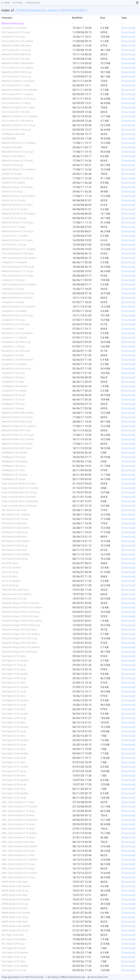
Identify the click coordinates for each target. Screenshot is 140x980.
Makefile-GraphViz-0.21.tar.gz (19, 125)
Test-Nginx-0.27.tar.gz (14, 771)
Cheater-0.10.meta (12, 174)
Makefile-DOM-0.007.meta (16, 430)
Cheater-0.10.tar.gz (12, 192)
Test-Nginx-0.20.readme (15, 674)
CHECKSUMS (9, 138)
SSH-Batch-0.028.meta (14, 523)
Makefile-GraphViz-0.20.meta (18, 81)
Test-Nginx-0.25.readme (15, 740)
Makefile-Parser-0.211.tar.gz (18, 271)
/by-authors (50, 10)
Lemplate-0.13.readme (14, 391)
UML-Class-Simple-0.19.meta (18, 829)
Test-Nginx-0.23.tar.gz (14, 718)
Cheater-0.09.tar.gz (12, 165)
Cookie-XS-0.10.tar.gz (14, 218)
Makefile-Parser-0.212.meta (17, 417)
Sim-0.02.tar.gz (10, 572)
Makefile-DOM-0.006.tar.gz (17, 422)
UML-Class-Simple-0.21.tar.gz (18, 864)
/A (66, 10)
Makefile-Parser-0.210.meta (17, 205)
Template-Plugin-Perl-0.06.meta (19, 643)
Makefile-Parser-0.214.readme (19, 169)
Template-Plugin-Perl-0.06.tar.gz (20, 652)
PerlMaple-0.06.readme (15, 461)
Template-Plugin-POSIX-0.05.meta (21, 616)
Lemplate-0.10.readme (14, 311)
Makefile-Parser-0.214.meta (17, 161)
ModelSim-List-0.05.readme (17, 333)
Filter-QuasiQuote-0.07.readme (19, 284)
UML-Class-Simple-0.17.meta (18, 802)
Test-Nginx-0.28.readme (15, 780)
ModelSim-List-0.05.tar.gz (16, 342)
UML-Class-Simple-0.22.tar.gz (18, 877)
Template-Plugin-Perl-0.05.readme (21, 634)
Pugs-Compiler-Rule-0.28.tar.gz (19, 506)
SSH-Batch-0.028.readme (16, 528)
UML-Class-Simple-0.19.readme (19, 833)
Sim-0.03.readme (11, 581)
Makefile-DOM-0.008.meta (16, 54)
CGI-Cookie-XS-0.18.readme (17, 121)
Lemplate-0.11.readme (14, 338)
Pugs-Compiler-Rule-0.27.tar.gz (19, 492)
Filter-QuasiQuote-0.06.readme (19, 258)
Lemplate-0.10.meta (13, 302)
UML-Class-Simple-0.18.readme (19, 820)
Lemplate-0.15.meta (13, 289)
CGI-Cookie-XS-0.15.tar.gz (16, 50)
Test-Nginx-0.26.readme (15, 753)
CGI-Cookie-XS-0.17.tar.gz (16, 103)
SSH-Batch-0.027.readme (16, 515)
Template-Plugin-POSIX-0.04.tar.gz (21, 612)
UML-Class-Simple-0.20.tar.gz (18, 851)
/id (62, 10)
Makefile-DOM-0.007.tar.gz (17, 448)
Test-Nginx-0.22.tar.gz (14, 705)
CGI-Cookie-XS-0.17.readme (17, 94)
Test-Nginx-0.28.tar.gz (14, 784)
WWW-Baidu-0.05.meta (15, 908)
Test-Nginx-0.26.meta (14, 749)
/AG (71, 10)
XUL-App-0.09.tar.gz (13, 944)
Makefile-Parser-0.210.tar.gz (18, 231)
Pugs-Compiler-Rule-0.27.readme (20, 488)
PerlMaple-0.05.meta (13, 404)
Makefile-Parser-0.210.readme (19, 214)
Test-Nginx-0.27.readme (15, 767)
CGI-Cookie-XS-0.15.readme (17, 41)
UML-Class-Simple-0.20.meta (18, 842)
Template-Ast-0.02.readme (17, 594)
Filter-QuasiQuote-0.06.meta (18, 253)
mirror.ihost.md (99, 977)
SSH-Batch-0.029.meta (14, 537)
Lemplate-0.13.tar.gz (13, 399)
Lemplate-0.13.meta (13, 382)
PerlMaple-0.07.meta (13, 470)
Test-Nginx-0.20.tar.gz (14, 678)
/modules (33, 10)
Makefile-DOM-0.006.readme (18, 413)
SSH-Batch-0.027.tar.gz (15, 519)
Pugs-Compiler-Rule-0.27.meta (19, 484)
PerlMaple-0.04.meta (13, 377)
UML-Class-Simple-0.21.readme (19, 860)
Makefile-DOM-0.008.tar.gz (17, 72)
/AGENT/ (81, 10)
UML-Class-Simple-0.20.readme (19, 846)
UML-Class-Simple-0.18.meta (18, 815)
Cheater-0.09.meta (12, 147)
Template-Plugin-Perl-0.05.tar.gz (20, 638)
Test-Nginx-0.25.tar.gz (14, 745)
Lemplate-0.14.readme (14, 262)
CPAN (21, 10)
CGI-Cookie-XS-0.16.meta (16, 59)
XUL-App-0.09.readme (14, 939)
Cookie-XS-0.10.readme (15, 209)
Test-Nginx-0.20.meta (14, 669)
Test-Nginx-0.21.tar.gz (14, 691)
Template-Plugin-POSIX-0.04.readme (22, 607)
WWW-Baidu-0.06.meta (15, 922)
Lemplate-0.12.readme (14, 364)
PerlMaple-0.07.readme (15, 475)
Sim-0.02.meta (10, 563)
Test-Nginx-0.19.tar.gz (14, 665)
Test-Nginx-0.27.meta (14, 762)
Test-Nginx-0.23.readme (15, 714)
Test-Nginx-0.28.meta (14, 776)
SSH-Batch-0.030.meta (14, 550)
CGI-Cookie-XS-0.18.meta (16, 112)
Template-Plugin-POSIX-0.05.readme (22, 621)
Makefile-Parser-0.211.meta (17, 240)
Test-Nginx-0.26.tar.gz (14, 758)
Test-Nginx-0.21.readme (15, 687)
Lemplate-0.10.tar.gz (13, 320)
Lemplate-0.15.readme (14, 28)
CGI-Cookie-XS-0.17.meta (16, 85)
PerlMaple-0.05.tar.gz (14, 457)
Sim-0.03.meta (10, 576)
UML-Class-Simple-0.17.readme (19, 807)
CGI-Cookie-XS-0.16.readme (17, 68)
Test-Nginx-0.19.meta (14, 656)
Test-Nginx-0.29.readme (15, 793)
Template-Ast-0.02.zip (14, 599)
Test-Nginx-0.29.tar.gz (14, 798)
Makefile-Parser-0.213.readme (19, 143)
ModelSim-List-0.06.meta (16, 351)
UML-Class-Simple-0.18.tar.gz (18, 824)
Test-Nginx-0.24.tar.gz (14, 731)
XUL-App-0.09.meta (13, 935)
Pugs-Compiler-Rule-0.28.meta (19, 497)
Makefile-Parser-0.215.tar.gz (18, 222)
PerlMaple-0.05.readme (15, 453)
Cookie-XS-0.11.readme (15, 236)
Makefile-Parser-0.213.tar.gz (18, 152)
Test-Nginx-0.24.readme (15, 727)
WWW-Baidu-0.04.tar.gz (15, 904)
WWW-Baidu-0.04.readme (16, 899)
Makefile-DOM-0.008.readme (18, 63)
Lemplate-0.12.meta (13, 355)
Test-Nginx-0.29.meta (14, 789)
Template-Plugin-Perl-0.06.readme (21, 647)
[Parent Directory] (13, 23)
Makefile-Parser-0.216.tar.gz (18, 315)
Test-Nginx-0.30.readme (15, 953)
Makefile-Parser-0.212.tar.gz (18, 435)
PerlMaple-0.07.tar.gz (14, 479)
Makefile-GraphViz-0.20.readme (20, 90)
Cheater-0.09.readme (13, 156)
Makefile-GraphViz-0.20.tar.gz (19, 99)
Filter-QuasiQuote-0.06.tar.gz (18, 267)
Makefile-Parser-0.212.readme (19, 426)
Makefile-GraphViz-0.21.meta (18, 107)
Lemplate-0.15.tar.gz (13, 37)
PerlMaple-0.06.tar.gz (14, 466)
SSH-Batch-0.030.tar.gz (15, 559)
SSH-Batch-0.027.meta (14, 510)
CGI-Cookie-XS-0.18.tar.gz (16, 130)
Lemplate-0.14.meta (13, 408)
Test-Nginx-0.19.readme (15, 661)
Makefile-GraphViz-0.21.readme (20, 116)
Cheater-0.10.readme (13, 183)
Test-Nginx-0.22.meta (14, 696)
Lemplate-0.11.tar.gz (13, 346)
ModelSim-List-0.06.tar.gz (16, 368)
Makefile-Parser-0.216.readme (19, 307)
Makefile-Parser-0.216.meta (17, 298)
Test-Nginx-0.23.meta (14, 709)
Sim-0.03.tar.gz (10, 585)
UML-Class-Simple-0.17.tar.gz (18, 811)
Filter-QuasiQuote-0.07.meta (18, 276)
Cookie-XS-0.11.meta (14, 227)
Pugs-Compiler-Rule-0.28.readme (20, 501)
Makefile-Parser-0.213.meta (17, 444)
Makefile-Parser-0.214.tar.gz (18, 178)
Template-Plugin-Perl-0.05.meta (19, 630)
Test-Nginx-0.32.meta (14, 961)
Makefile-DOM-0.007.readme (18, 439)
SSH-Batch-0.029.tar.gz (15, 545)
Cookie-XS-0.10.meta (14, 200)
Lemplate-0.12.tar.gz (13, 373)
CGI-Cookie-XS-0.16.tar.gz (16, 76)
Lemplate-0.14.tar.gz (13, 280)
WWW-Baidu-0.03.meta (15, 882)
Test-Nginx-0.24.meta (14, 722)
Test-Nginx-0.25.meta (14, 736)
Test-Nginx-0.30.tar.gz (14, 957)
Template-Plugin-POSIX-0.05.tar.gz (21, 625)
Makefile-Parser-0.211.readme (19, 249)
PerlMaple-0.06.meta (13, 134)
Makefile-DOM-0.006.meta (16, 46)
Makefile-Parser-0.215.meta (17, 187)
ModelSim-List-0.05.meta (16, 324)
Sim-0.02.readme (11, 568)
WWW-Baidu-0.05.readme (16, 913)
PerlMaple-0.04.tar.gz (14, 395)
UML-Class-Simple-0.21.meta (18, 855)
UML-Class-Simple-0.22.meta (18, 868)
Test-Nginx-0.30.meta (14, 948)
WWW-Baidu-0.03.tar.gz (15, 891)
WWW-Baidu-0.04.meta (15, 895)
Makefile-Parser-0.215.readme (19, 196)
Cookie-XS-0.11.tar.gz (14, 245)
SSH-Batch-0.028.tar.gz (15, 532)
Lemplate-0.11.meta (13, 329)
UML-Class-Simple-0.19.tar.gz (18, 837)
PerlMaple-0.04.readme (15, 386)
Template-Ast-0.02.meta (15, 590)
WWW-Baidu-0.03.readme (16, 886)
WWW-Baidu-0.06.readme (16, 926)
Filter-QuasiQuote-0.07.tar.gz (18, 293)
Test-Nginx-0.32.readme (15, 966)
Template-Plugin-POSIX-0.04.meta (21, 603)
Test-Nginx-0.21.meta (14, 683)
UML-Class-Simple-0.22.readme (19, 873)
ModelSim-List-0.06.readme (17, 360)
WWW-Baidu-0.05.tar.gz (15, 917)
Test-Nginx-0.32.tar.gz (14, 970)
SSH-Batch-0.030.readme (16, 554)
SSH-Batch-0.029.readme (16, 541)
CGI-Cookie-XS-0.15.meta (16, 32)
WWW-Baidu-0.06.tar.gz (15, 930)
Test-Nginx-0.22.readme (15, 700)
